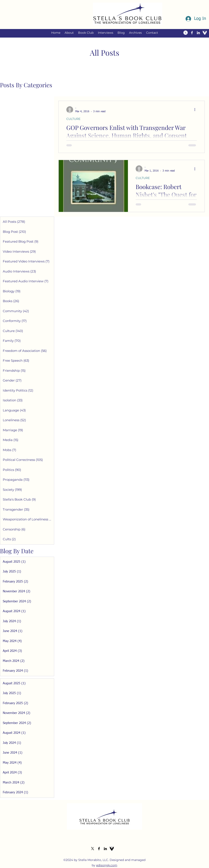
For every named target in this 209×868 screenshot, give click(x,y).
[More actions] (196, 110)
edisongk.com (107, 865)
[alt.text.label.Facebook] (192, 33)
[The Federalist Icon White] (205, 33)
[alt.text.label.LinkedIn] (198, 33)
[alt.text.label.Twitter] (186, 33)
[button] (69, 33)
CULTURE (73, 119)
